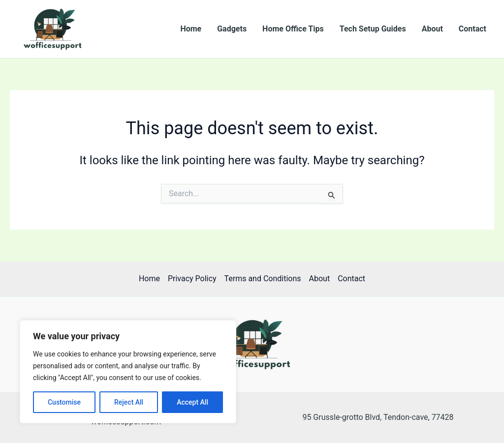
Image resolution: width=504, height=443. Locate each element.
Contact (472, 29)
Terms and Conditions (262, 279)
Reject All (129, 402)
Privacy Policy (192, 279)
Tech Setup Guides (373, 29)
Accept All (192, 402)
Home (191, 29)
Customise (64, 402)
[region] (128, 372)
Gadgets (232, 29)
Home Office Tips (293, 29)
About (432, 29)
